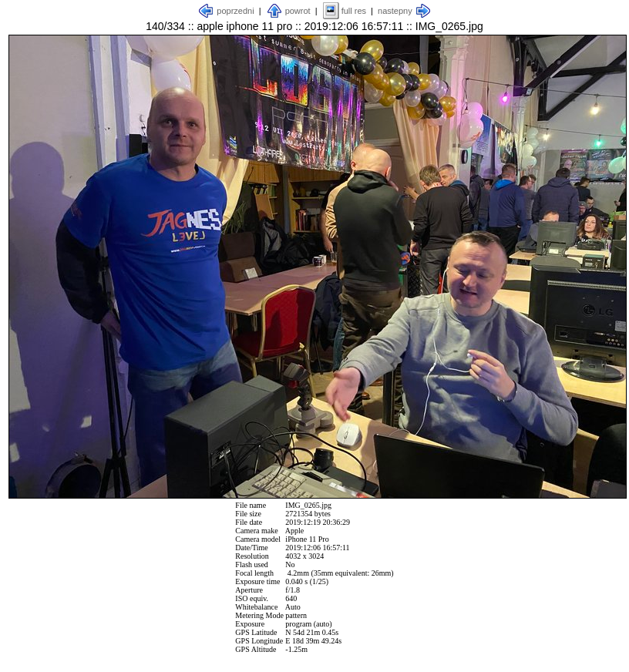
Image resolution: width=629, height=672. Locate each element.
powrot (298, 11)
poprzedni (235, 11)
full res (354, 11)
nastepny (395, 11)
